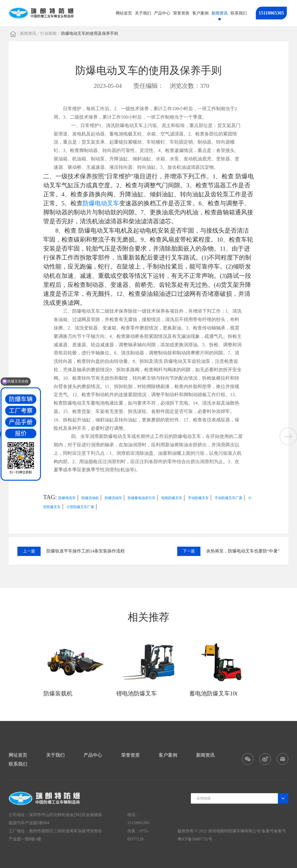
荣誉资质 (181, 13)
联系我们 (239, 13)
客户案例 (200, 13)
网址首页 (18, 755)
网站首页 (124, 13)
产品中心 (162, 13)
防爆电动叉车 (101, 203)
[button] (288, 436)
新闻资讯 (220, 13)
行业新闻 (48, 33)
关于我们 (143, 13)
